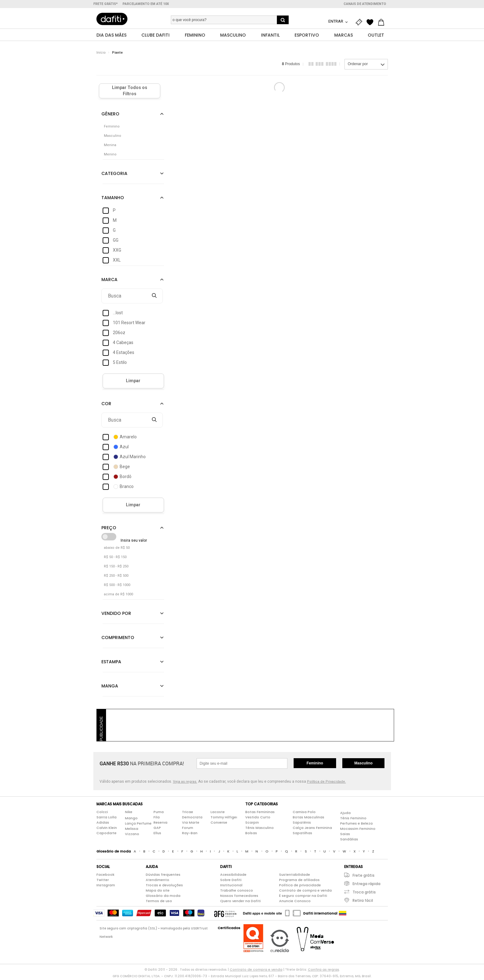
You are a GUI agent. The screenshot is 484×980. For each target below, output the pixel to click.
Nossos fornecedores (239, 897)
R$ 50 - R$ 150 (115, 559)
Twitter (103, 881)
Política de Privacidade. (326, 783)
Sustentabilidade (295, 876)
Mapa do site (158, 892)
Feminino (315, 765)
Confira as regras (324, 971)
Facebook (105, 876)
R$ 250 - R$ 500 (116, 577)
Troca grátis (364, 894)
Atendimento (158, 881)
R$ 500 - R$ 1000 (117, 586)
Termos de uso (159, 902)
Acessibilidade (233, 876)
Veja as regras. (185, 783)
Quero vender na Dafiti (240, 902)
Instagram (106, 887)
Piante (117, 54)
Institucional (231, 887)
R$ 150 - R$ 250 (116, 568)
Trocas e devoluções (164, 887)
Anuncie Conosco (295, 902)
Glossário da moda (163, 897)
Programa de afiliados (299, 881)
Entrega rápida (366, 885)
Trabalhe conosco (237, 892)
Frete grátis (364, 877)
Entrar (336, 21)
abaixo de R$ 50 (117, 549)
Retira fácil (363, 902)
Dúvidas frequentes (163, 876)
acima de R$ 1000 (118, 596)
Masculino (364, 765)
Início (101, 54)
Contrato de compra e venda (305, 892)
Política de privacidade (300, 887)
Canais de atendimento (365, 4)
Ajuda (345, 814)
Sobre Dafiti (231, 881)
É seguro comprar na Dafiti (303, 897)
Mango (131, 820)
